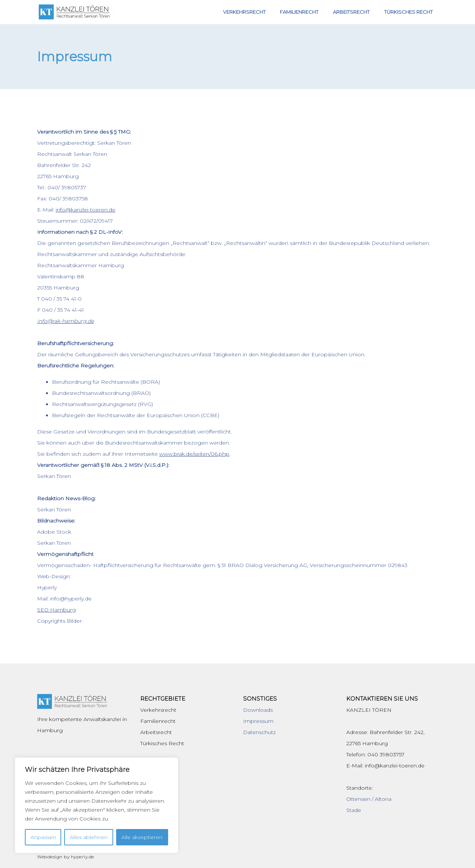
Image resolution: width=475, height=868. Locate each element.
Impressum (258, 721)
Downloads (258, 710)
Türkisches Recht (410, 12)
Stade (354, 810)
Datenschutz (259, 732)
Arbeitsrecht (356, 12)
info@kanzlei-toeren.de (86, 210)
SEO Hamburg (56, 610)
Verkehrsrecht (255, 12)
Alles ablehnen (89, 837)
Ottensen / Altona (369, 799)
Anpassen (43, 837)
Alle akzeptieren (142, 837)
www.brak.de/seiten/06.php (194, 454)
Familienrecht (307, 12)
